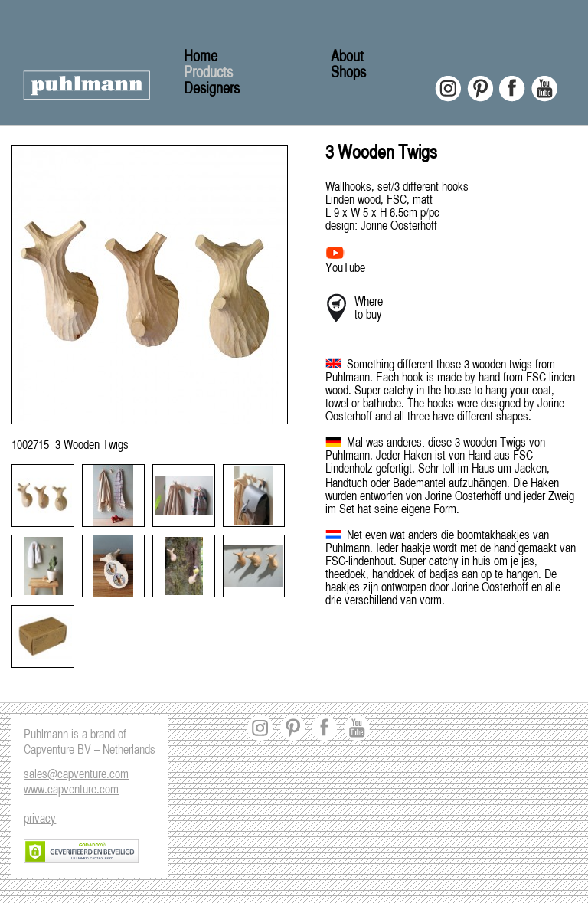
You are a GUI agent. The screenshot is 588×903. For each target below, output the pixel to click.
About (347, 57)
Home (201, 57)
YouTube (345, 269)
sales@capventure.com (76, 775)
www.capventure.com (71, 790)
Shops (348, 73)
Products (208, 73)
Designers (212, 89)
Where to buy (369, 309)
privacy (40, 820)
